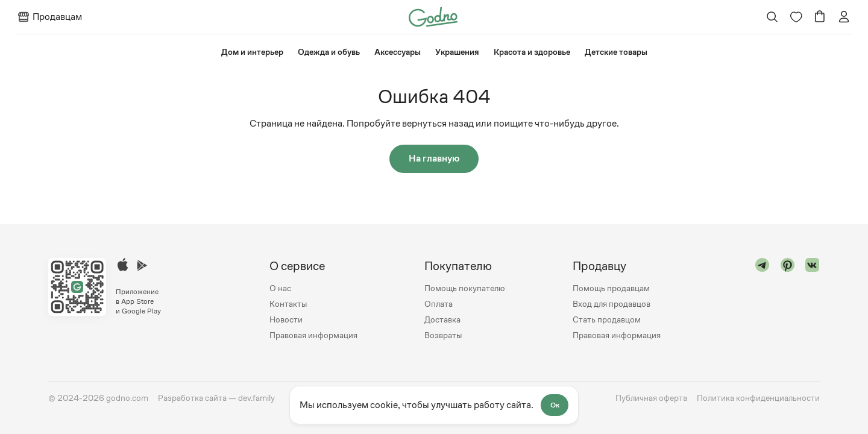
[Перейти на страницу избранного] (796, 17)
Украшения (457, 52)
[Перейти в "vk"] (813, 300)
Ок (555, 405)
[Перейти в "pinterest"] (788, 300)
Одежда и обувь (329, 52)
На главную (434, 159)
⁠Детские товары (616, 52)
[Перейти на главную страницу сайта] (433, 16)
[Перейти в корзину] (820, 17)
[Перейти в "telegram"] (763, 300)
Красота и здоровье (532, 52)
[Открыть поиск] (772, 17)
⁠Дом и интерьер (252, 52)
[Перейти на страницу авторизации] (844, 17)
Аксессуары (398, 52)
